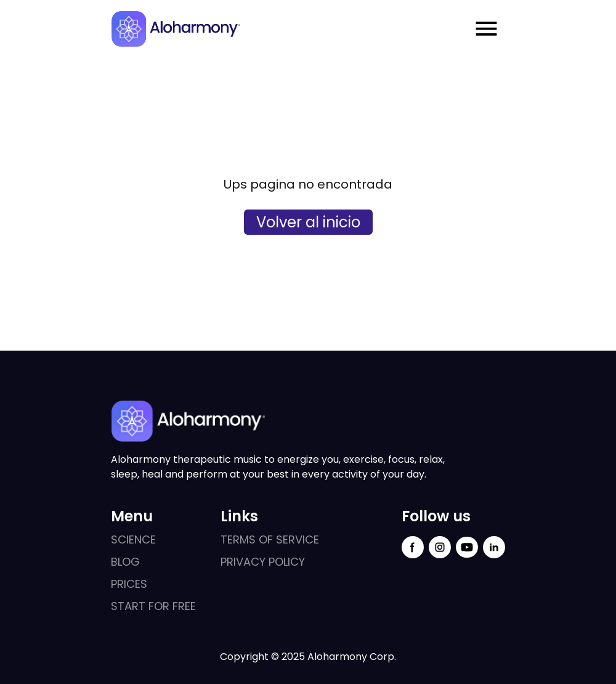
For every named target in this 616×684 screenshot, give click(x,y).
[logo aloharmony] (176, 29)
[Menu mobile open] (486, 29)
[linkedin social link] (494, 547)
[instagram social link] (440, 547)
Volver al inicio (308, 222)
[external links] (153, 540)
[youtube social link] (467, 547)
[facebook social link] (413, 547)
